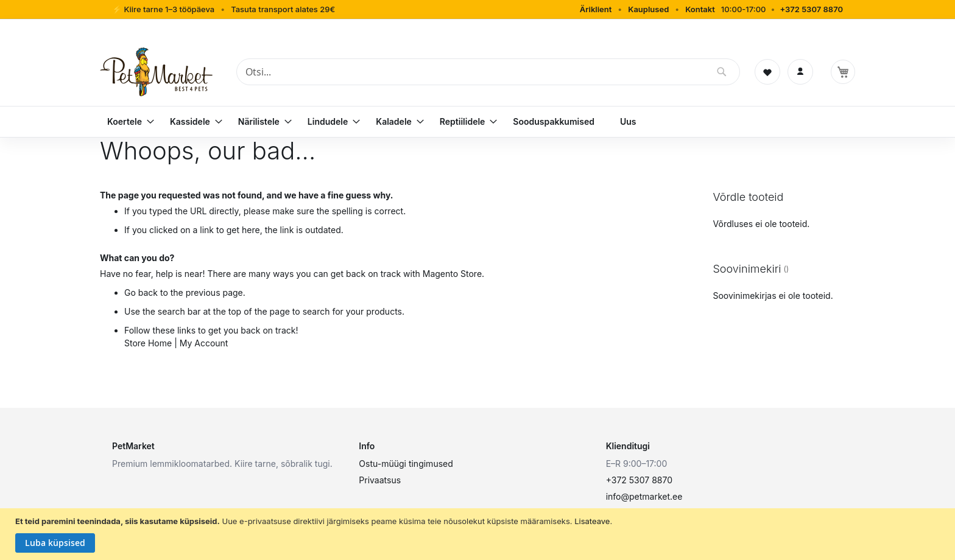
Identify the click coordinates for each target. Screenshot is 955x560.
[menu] (477, 122)
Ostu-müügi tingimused (406, 464)
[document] (479, 534)
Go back (141, 292)
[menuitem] (126, 122)
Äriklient (596, 9)
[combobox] (488, 72)
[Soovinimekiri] (767, 72)
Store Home (148, 343)
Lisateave (592, 521)
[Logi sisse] (800, 72)
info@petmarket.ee (644, 496)
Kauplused (648, 9)
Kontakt (700, 9)
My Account (204, 343)
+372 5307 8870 (811, 9)
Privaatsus (380, 480)
